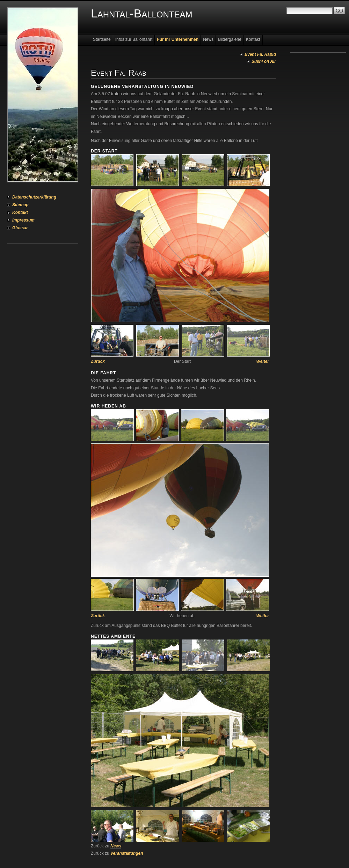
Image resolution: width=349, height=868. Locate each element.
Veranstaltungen (127, 853)
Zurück (98, 361)
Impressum (23, 220)
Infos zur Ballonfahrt (134, 39)
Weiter (263, 361)
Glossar (20, 228)
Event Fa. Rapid (260, 54)
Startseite (102, 39)
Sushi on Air (264, 61)
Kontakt (20, 212)
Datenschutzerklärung (34, 197)
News (208, 39)
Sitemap (20, 205)
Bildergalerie (230, 39)
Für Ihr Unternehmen (178, 39)
